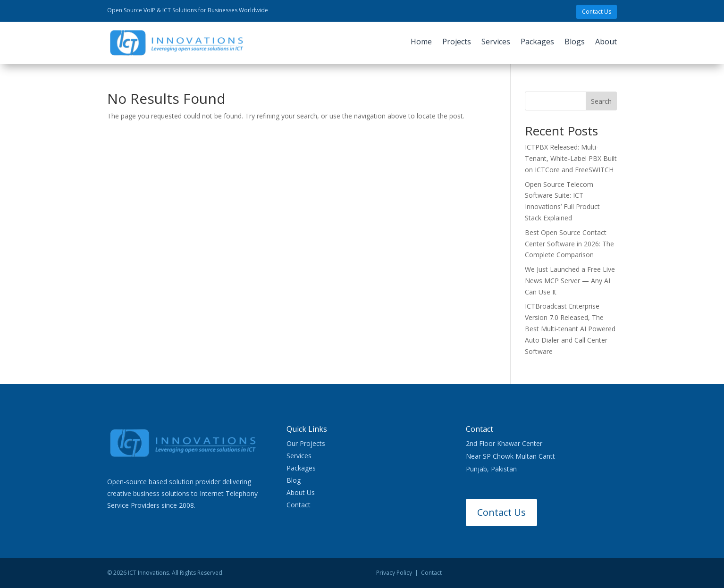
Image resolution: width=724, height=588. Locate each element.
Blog (294, 480)
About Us (301, 492)
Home (421, 42)
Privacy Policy (394, 573)
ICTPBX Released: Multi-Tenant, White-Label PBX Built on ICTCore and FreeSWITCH (571, 158)
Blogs (575, 42)
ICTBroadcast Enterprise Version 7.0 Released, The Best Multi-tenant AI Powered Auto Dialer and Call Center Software (570, 328)
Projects (457, 42)
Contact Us (597, 12)
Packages (537, 42)
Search (601, 101)
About (606, 42)
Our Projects (306, 443)
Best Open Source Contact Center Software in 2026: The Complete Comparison (569, 244)
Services (496, 42)
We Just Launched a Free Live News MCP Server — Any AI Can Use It (570, 281)
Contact (299, 505)
